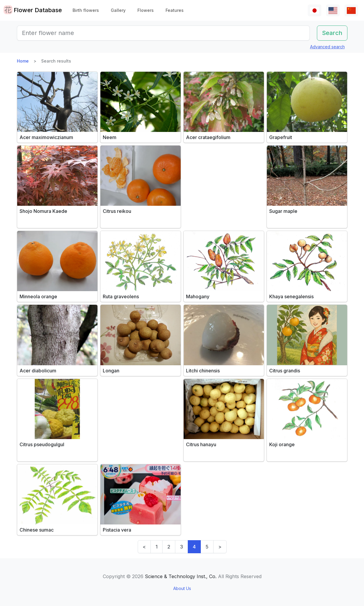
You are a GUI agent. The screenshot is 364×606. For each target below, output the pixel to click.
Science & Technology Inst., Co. (181, 576)
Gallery (118, 10)
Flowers (146, 10)
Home (23, 61)
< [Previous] (144, 547)
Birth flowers (86, 10)
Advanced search (327, 47)
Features (175, 10)
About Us (182, 588)
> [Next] (220, 547)
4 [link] (194, 547)
